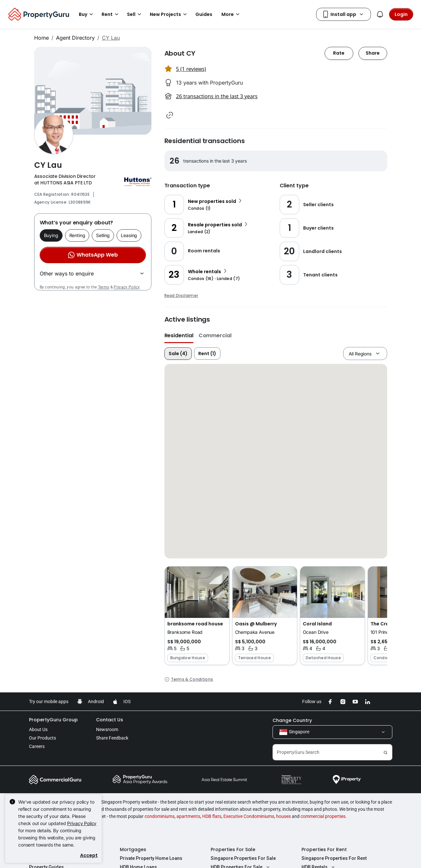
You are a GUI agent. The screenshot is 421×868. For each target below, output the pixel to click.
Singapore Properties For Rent (334, 858)
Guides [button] (204, 14)
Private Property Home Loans (151, 858)
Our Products (42, 738)
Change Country (292, 720)
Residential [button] (179, 335)
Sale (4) (178, 354)
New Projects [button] (169, 14)
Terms (104, 287)
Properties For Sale (233, 849)
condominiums (160, 816)
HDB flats (212, 816)
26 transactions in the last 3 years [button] (217, 96)
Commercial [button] (215, 335)
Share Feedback (112, 738)
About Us (38, 729)
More (232, 14)
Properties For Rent (324, 849)
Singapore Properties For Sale (243, 858)
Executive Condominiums (249, 816)
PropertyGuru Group (53, 720)
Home (42, 38)
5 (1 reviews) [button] (191, 69)
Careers (37, 746)
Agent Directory (75, 38)
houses (283, 816)
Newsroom (107, 729)
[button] (170, 115)
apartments (188, 816)
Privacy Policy (127, 287)
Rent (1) (207, 354)
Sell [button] (135, 14)
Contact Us (110, 720)
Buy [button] (87, 14)
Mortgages (133, 849)
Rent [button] (111, 14)
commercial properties (323, 816)
